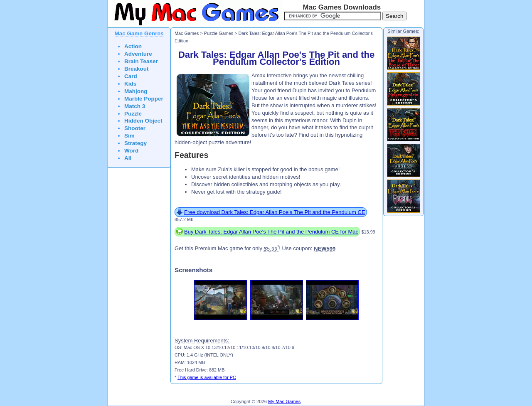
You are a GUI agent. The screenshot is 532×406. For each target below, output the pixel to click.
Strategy (135, 143)
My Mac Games (284, 401)
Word (131, 151)
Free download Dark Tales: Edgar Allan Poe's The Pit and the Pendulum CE (275, 212)
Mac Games (187, 33)
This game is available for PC (207, 377)
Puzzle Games (219, 33)
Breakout (137, 69)
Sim (129, 136)
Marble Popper (144, 99)
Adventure (138, 54)
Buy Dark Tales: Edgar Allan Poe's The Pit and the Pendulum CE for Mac (271, 232)
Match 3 (135, 106)
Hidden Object (143, 121)
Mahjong (136, 91)
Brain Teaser (141, 61)
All (128, 158)
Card (131, 76)
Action (133, 46)
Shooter (135, 128)
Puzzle (133, 114)
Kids (130, 84)
